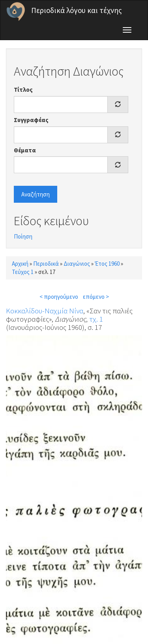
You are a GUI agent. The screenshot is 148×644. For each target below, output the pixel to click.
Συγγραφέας (31, 120)
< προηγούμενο (59, 297)
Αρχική (20, 264)
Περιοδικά (46, 264)
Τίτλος (23, 90)
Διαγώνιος (77, 264)
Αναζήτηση (36, 194)
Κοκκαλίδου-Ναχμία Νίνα (45, 311)
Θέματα (25, 150)
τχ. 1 (96, 319)
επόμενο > (96, 297)
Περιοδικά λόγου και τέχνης (77, 10)
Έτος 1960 (107, 264)
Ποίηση (23, 236)
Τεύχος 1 (23, 272)
